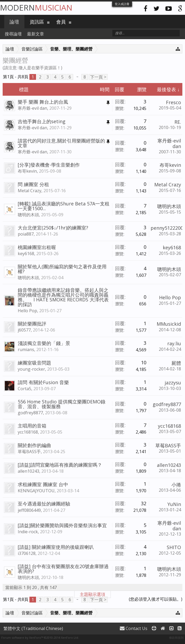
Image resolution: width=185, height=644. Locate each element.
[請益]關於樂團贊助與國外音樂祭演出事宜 (62, 525)
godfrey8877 (30, 413)
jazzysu (173, 383)
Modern (36, 8)
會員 (61, 22)
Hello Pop (27, 311)
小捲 (176, 485)
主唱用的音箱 (32, 426)
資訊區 (37, 22)
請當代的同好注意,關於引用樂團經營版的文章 (61, 143)
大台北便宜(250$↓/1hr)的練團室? (53, 228)
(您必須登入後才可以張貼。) (156, 599)
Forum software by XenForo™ (40, 638)
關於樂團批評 (32, 324)
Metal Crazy (30, 191)
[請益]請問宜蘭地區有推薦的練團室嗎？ (60, 465)
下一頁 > (98, 77)
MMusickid (169, 324)
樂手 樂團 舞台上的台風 (43, 102)
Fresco (173, 102)
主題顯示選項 (93, 594)
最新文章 (36, 34)
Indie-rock (28, 532)
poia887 (26, 234)
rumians (26, 349)
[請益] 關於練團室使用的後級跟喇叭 (56, 547)
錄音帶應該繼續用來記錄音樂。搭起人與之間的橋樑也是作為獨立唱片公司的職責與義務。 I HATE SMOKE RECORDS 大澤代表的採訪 (63, 297)
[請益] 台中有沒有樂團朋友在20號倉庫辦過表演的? (63, 569)
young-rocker (31, 369)
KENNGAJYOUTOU (36, 491)
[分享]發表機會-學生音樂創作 (49, 165)
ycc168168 (28, 432)
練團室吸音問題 (34, 363)
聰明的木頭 (28, 215)
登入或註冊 (122, 4)
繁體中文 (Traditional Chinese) (33, 628)
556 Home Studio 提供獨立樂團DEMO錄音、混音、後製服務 (62, 404)
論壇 (14, 22)
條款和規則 (176, 638)
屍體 (176, 363)
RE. (178, 122)
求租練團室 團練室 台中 (43, 484)
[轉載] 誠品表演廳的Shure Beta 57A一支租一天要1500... (64, 206)
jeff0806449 (29, 510)
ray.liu (174, 343)
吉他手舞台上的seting (42, 121)
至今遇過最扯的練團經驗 (44, 504)
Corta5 (25, 389)
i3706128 (27, 553)
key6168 (26, 254)
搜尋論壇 (13, 34)
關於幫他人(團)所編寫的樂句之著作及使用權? (62, 269)
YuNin (174, 504)
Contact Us (134, 628)
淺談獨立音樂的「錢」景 (44, 343)
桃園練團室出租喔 (37, 247)
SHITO (174, 547)
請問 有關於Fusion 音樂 (43, 382)
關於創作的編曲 (34, 445)
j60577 (24, 330)
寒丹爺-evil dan (32, 108)
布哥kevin (27, 171)
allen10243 (28, 471)
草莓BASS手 (29, 452)
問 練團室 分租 (33, 184)
